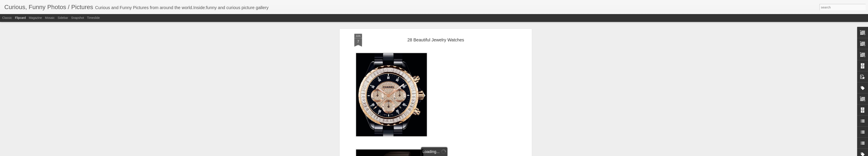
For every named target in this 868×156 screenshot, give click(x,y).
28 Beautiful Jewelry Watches (436, 39)
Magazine (35, 18)
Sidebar (63, 18)
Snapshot (78, 18)
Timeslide (93, 18)
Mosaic (50, 18)
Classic (7, 18)
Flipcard (20, 18)
